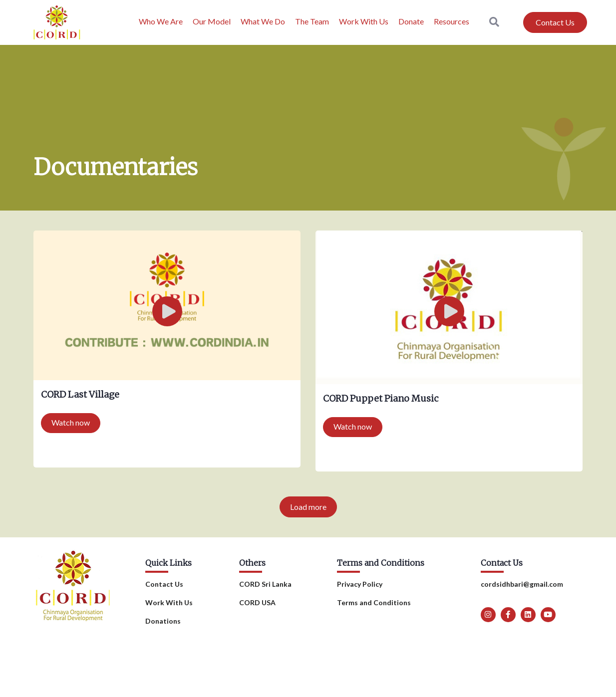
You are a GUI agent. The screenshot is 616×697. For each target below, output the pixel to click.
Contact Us (164, 584)
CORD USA (257, 602)
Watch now (71, 422)
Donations (163, 621)
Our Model (212, 21)
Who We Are (161, 21)
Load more (308, 507)
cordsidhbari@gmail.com (522, 584)
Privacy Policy (360, 584)
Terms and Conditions (374, 602)
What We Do (263, 21)
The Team (312, 21)
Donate (411, 21)
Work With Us (364, 21)
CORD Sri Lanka (265, 584)
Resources (452, 21)
